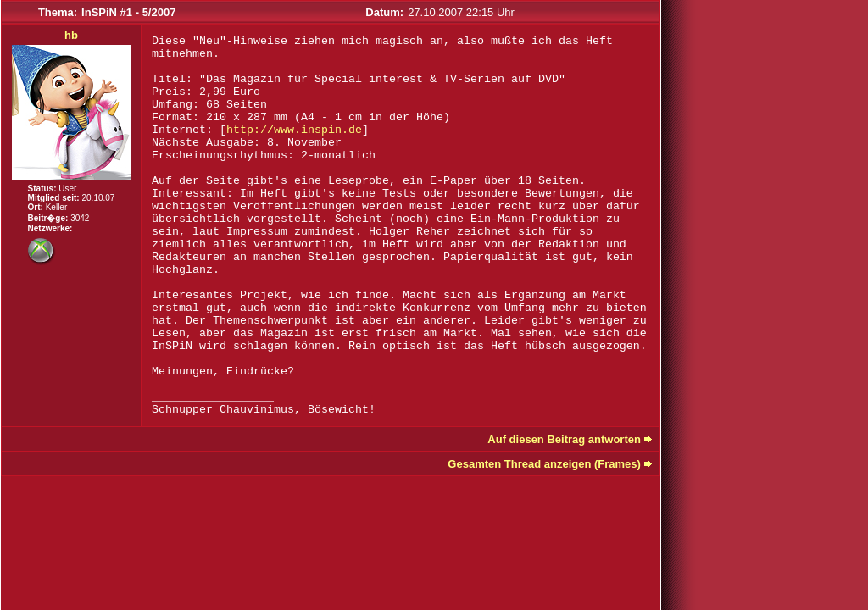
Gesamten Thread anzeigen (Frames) (544, 464)
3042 (80, 218)
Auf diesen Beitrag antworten (564, 439)
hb (71, 35)
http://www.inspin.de (294, 130)
